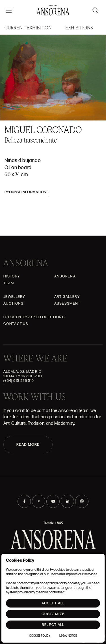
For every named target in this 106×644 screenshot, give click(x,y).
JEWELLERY (14, 297)
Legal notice (68, 636)
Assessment (67, 303)
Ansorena (65, 276)
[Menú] (9, 10)
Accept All (53, 603)
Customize (53, 614)
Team (9, 283)
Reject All (53, 625)
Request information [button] (27, 192)
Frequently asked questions (34, 317)
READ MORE (28, 445)
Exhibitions (79, 27)
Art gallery (67, 297)
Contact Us (16, 324)
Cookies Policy (40, 636)
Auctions (13, 303)
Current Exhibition (28, 27)
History (12, 276)
